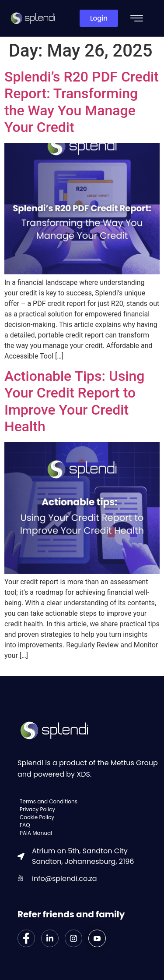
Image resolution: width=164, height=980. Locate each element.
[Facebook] (26, 938)
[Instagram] (73, 938)
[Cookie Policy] (89, 817)
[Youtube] (97, 938)
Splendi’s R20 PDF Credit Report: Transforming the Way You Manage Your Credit (82, 102)
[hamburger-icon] (137, 19)
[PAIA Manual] (89, 833)
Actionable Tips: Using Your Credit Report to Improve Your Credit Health (74, 401)
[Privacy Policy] (89, 810)
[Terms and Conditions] (89, 802)
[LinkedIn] (50, 938)
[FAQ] (89, 825)
